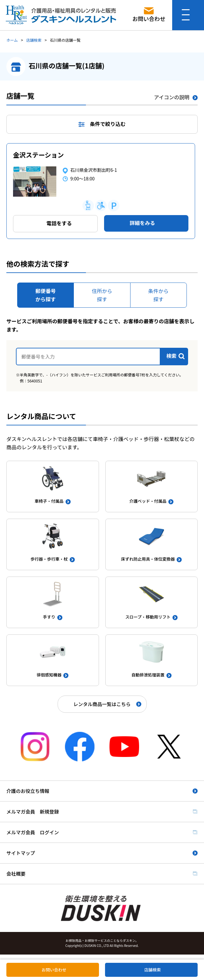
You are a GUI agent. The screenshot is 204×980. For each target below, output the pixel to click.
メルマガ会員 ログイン (33, 832)
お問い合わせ (54, 970)
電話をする (59, 223)
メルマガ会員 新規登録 (33, 812)
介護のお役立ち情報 (28, 791)
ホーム (12, 40)
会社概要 (16, 874)
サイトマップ (21, 853)
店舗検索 (34, 40)
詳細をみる (142, 223)
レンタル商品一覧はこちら (102, 704)
